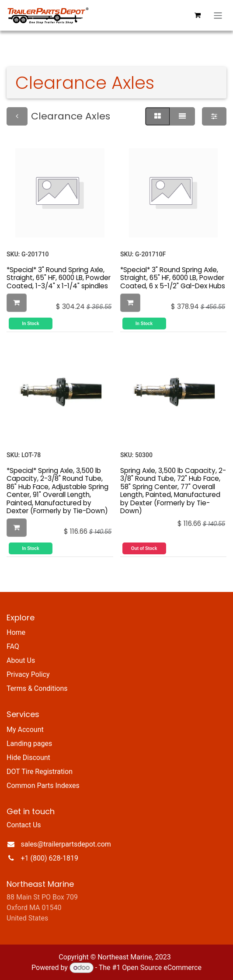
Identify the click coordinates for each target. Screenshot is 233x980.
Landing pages (29, 744)
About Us (21, 660)
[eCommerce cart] (198, 15)
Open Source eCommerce (162, 968)
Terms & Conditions (37, 688)
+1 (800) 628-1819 (50, 858)
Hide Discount (28, 758)
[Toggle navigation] (218, 16)
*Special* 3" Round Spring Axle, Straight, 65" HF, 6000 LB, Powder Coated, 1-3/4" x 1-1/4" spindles (59, 278)
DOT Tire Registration (40, 772)
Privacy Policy (28, 674)
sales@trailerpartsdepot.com (66, 844)
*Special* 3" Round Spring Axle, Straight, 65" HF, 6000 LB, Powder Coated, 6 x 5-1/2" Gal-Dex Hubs (173, 278)
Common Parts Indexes (43, 786)
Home (16, 632)
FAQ (13, 646)
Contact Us (24, 825)
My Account (25, 730)
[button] (17, 303)
